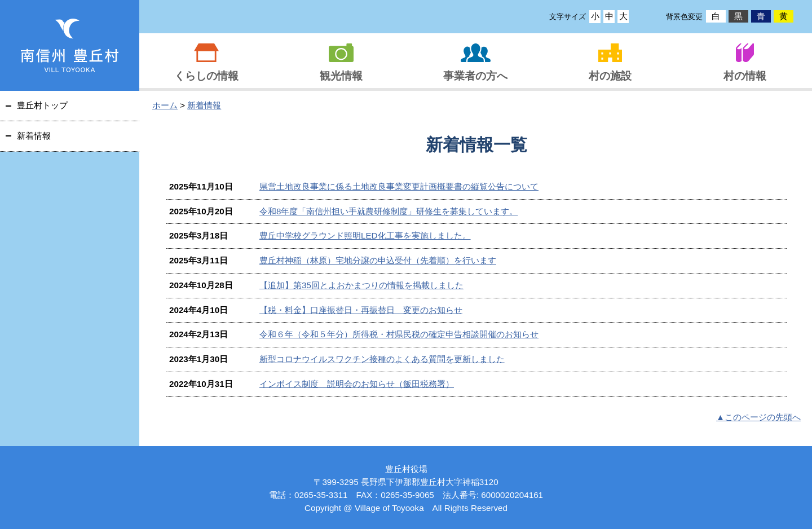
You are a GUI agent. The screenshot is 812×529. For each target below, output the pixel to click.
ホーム (165, 105)
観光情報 (341, 76)
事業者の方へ (475, 76)
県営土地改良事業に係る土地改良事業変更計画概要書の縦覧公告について (399, 186)
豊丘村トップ (42, 105)
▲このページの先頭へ (758, 417)
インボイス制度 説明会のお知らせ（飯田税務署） (357, 384)
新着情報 (204, 105)
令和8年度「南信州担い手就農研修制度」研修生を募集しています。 (389, 211)
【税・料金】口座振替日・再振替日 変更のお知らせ (361, 310)
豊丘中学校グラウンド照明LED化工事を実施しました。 (365, 235)
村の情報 (745, 76)
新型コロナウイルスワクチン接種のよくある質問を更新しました (382, 359)
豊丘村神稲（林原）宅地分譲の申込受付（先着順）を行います (378, 260)
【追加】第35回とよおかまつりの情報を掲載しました (361, 285)
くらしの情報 (206, 76)
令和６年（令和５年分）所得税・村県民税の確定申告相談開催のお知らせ (399, 334)
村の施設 (610, 76)
